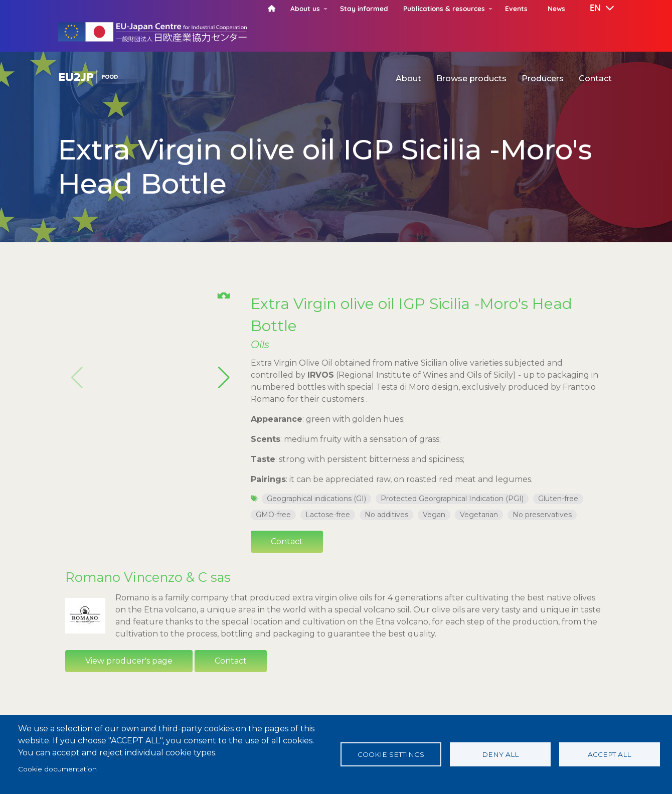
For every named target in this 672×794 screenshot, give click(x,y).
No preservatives (542, 515)
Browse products (471, 78)
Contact (595, 78)
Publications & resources (444, 8)
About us (305, 8)
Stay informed (364, 8)
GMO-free (273, 515)
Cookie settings (391, 754)
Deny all (500, 754)
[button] (595, 9)
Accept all (609, 754)
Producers (543, 78)
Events (516, 8)
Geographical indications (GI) (316, 499)
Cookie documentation (57, 769)
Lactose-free (328, 515)
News (556, 8)
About (408, 78)
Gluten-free (558, 499)
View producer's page (129, 661)
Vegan (434, 515)
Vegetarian (479, 515)
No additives (386, 515)
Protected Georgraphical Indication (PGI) (452, 499)
